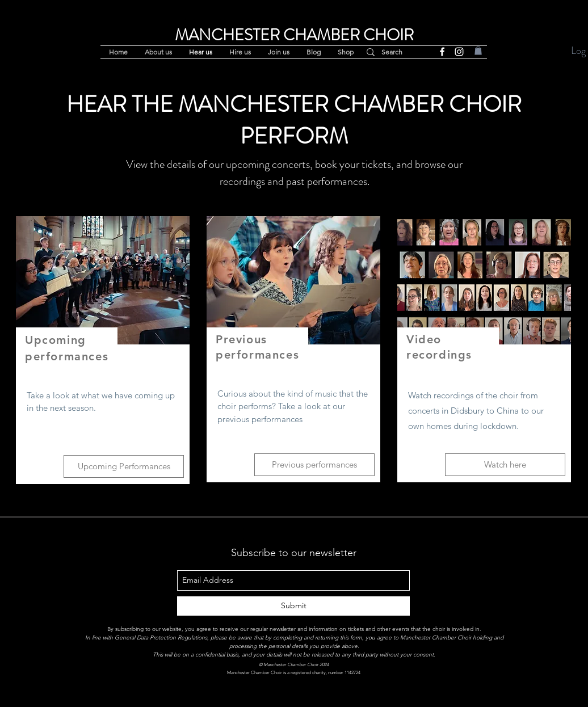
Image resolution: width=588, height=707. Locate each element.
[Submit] (293, 606)
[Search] (398, 52)
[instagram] (459, 52)
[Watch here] (505, 465)
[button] (478, 51)
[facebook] (442, 52)
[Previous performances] (314, 465)
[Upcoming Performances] (124, 466)
